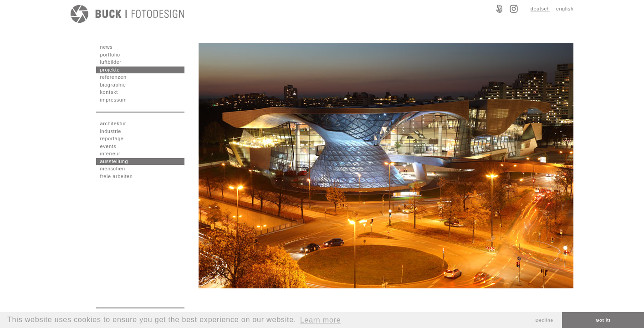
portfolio (110, 55)
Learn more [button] (321, 320)
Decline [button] (544, 320)
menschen (113, 169)
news (107, 47)
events (108, 146)
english (565, 9)
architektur (113, 123)
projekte (110, 70)
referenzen (113, 77)
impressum (114, 100)
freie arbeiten (117, 176)
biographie (113, 85)
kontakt (109, 92)
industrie (111, 131)
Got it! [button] (603, 320)
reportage (112, 138)
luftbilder (111, 62)
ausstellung (114, 161)
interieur (110, 154)
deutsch (540, 9)
